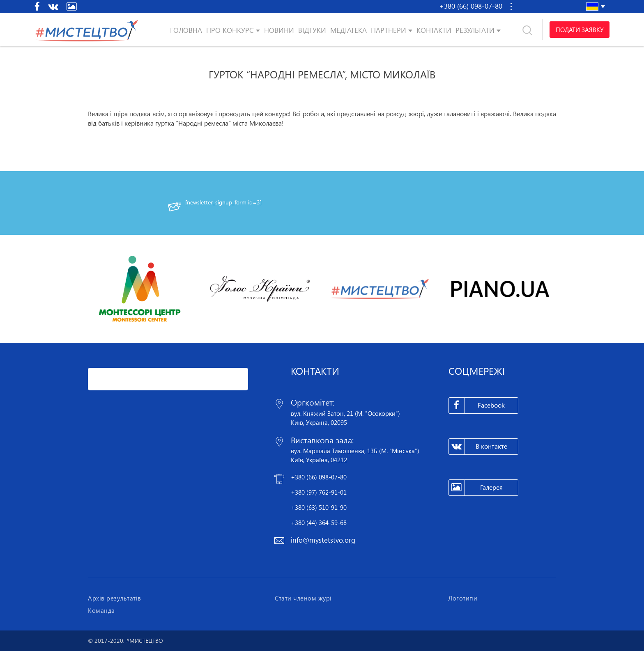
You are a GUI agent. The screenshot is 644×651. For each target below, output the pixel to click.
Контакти (434, 30)
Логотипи (463, 598)
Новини (279, 30)
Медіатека (348, 30)
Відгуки (312, 30)
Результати (475, 30)
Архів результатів (115, 598)
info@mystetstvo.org (323, 540)
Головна (186, 30)
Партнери (389, 30)
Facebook (477, 406)
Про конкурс (230, 30)
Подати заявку (580, 30)
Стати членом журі (303, 598)
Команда (101, 610)
